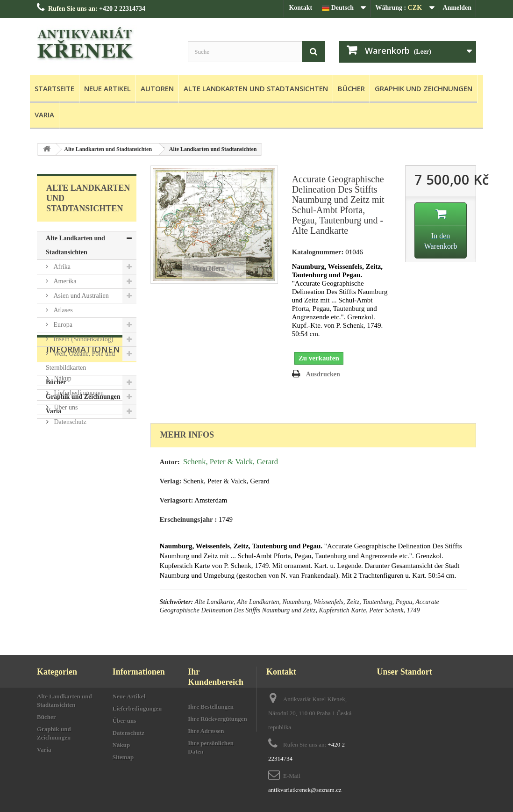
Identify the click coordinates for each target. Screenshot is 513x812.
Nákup (62, 472)
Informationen (83, 447)
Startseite (54, 88)
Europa (62, 325)
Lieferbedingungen (78, 487)
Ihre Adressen (206, 731)
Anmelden (457, 8)
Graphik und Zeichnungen (424, 88)
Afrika (61, 267)
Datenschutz (69, 516)
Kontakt (300, 8)
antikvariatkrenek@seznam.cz (305, 790)
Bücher (351, 88)
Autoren (157, 88)
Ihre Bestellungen (211, 707)
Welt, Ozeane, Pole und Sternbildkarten (80, 361)
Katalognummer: (318, 252)
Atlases (62, 310)
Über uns (65, 501)
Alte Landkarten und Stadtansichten (256, 88)
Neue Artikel (107, 88)
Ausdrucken (323, 374)
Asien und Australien (80, 296)
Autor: (170, 462)
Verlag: (171, 481)
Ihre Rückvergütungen (217, 719)
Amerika (64, 281)
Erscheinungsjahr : (189, 519)
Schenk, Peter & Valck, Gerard (231, 462)
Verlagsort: (177, 500)
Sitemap (123, 757)
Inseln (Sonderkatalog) (82, 339)
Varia (44, 115)
